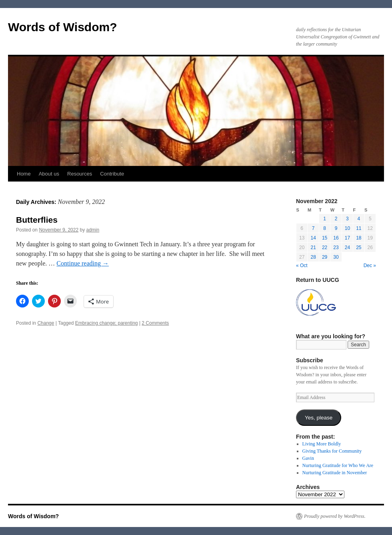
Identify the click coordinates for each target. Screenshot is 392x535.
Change (46, 323)
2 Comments (155, 323)
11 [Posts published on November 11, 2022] (359, 228)
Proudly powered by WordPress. (335, 516)
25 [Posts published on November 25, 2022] (359, 248)
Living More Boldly (322, 444)
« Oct (302, 266)
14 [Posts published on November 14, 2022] (313, 238)
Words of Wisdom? (63, 27)
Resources (80, 174)
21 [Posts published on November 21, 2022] (313, 248)
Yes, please (319, 418)
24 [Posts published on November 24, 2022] (347, 248)
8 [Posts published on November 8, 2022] (325, 228)
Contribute (112, 174)
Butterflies (37, 220)
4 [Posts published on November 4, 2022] (359, 219)
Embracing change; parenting (107, 323)
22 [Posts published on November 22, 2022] (325, 248)
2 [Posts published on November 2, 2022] (336, 219)
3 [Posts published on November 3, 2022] (347, 219)
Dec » (370, 266)
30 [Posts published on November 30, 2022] (336, 257)
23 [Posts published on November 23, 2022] (336, 248)
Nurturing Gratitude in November (335, 473)
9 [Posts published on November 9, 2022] (336, 228)
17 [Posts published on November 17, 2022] (347, 238)
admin (93, 230)
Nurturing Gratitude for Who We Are (338, 465)
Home (24, 174)
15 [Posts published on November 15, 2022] (325, 238)
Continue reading (83, 263)
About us (49, 174)
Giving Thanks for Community (332, 451)
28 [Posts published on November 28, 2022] (313, 257)
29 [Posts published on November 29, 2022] (325, 257)
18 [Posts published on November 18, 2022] (359, 238)
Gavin (308, 458)
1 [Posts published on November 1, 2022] (325, 219)
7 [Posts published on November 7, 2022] (313, 228)
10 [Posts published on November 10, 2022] (347, 228)
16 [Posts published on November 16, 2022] (336, 238)
